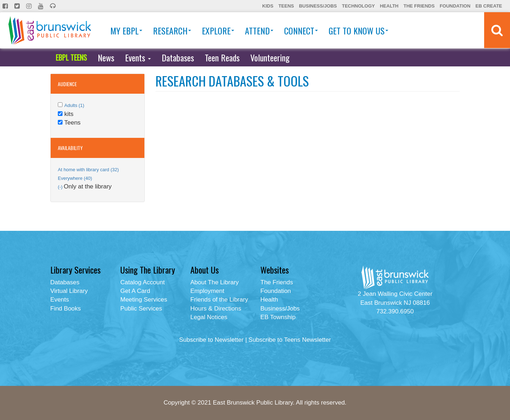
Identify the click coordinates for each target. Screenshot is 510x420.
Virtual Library (69, 291)
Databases (178, 57)
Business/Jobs (318, 6)
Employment (207, 291)
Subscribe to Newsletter (212, 340)
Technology (358, 6)
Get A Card (135, 291)
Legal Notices (209, 317)
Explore (218, 31)
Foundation (455, 6)
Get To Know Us (358, 31)
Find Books (66, 309)
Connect (301, 31)
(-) (61, 187)
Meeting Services (144, 300)
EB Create (489, 6)
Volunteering (270, 57)
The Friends (419, 6)
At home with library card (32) (88, 170)
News (106, 57)
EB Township (278, 317)
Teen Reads (222, 57)
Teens (286, 6)
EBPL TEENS (71, 57)
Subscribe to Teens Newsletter (290, 340)
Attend (259, 31)
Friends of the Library (219, 300)
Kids (268, 6)
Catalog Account (143, 282)
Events (138, 57)
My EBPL (126, 31)
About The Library (215, 282)
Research (172, 31)
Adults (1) (74, 105)
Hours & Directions (216, 309)
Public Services (141, 309)
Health (389, 6)
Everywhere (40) (75, 178)
